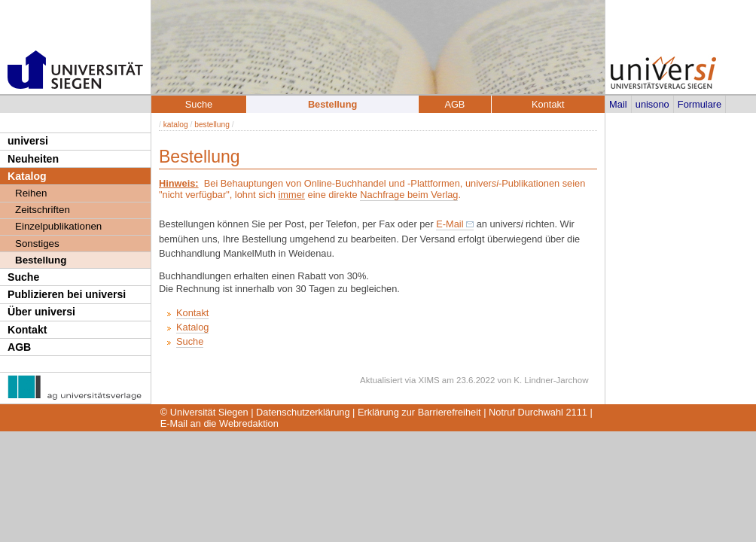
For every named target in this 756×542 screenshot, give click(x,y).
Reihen (31, 193)
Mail (618, 104)
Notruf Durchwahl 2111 (538, 412)
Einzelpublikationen (58, 226)
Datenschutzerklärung (303, 412)
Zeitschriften (43, 210)
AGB (19, 347)
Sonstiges (37, 244)
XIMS (429, 380)
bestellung (212, 125)
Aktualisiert (381, 380)
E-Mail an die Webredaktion (219, 423)
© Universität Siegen (204, 412)
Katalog (27, 176)
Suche (23, 277)
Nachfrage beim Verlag (409, 195)
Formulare (700, 104)
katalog (176, 125)
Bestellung (41, 260)
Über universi (41, 312)
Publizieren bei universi (67, 294)
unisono (652, 104)
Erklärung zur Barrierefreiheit (419, 412)
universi (28, 141)
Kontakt (27, 330)
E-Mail (450, 224)
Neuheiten (33, 159)
